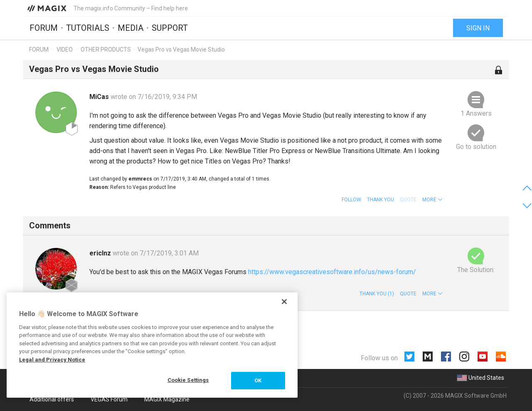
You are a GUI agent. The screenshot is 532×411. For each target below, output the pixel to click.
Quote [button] (408, 294)
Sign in (478, 28)
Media (131, 28)
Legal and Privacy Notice (52, 360)
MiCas (100, 97)
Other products (106, 50)
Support (170, 28)
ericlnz (101, 253)
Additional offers (52, 399)
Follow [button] (351, 200)
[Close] (284, 302)
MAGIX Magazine (167, 399)
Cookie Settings (188, 380)
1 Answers (476, 113)
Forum (44, 28)
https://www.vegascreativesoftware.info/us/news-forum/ (332, 272)
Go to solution (476, 147)
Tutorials (88, 28)
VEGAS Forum (109, 399)
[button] (432, 200)
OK (258, 380)
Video (65, 50)
